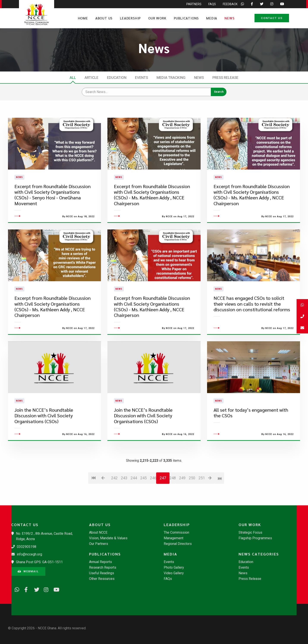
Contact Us (272, 18)
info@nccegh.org (29, 554)
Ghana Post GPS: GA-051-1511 (39, 562)
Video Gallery (174, 573)
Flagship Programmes (255, 538)
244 (134, 502)
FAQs (168, 579)
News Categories (259, 554)
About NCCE (98, 533)
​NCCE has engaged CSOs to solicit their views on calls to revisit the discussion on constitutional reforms (252, 328)
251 (202, 502)
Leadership (130, 18)
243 (124, 502)
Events (141, 78)
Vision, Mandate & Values (108, 538)
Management (174, 538)
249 (182, 502)
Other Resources (102, 579)
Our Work (157, 18)
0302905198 (27, 547)
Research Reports (103, 568)
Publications (186, 18)
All (73, 78)
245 (143, 502)
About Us (104, 18)
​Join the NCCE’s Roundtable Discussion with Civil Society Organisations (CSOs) (44, 440)
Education (117, 78)
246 (153, 502)
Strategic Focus (250, 533)
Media (212, 18)
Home (83, 18)
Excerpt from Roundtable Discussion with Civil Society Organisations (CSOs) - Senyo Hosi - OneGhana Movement (53, 207)
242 (114, 502)
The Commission (176, 533)
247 (163, 502)
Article (91, 78)
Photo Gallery (174, 568)
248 (172, 502)
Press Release (225, 78)
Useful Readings (102, 573)
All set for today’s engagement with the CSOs (251, 437)
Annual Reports (101, 562)
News (229, 18)
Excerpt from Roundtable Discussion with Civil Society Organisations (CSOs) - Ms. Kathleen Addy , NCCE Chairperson (152, 207)
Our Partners (99, 544)
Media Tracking (171, 78)
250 (192, 502)
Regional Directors (178, 544)
